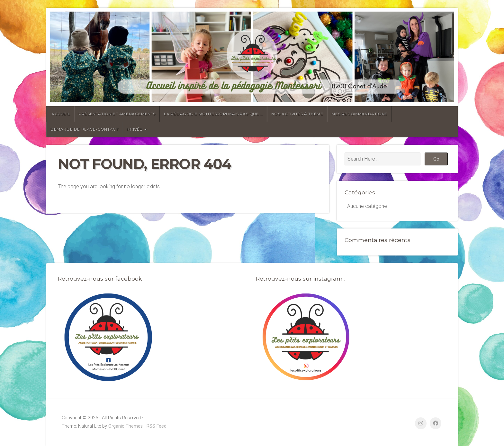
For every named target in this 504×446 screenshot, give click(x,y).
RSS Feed (157, 426)
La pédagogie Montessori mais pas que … (213, 114)
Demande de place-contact (84, 129)
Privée (135, 129)
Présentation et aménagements (117, 114)
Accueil (61, 114)
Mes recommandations (359, 114)
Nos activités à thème (297, 114)
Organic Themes (126, 426)
